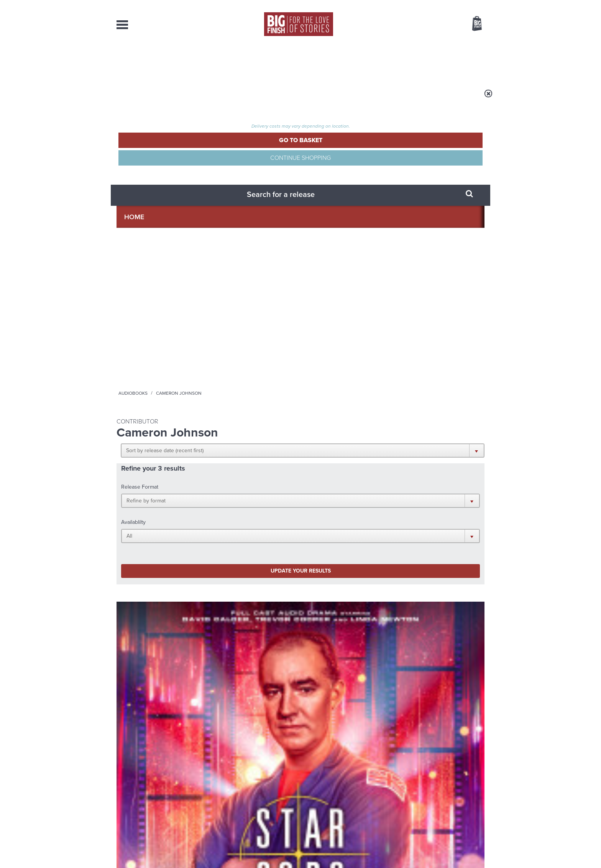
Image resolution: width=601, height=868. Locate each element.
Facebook (334, 504)
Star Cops (127, 334)
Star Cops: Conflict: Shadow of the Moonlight (150, 349)
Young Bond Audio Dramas (236, 592)
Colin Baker (241, 369)
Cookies (247, 848)
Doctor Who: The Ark (342, 342)
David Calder (147, 364)
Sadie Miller (364, 351)
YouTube (403, 504)
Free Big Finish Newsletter (10, 171)
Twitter (356, 504)
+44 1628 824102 (253, 783)
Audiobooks (191, 98)
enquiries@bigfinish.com (315, 789)
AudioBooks (158, 61)
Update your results (237, 212)
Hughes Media (156, 857)
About (424, 61)
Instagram (378, 504)
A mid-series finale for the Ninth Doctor (423, 674)
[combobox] (415, 44)
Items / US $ (436, 25)
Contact (468, 61)
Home (161, 98)
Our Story (475, 783)
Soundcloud (435, 504)
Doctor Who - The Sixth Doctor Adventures (245, 336)
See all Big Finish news (446, 579)
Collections (221, 61)
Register (466, 5)
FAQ (480, 790)
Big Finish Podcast (385, 511)
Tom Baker (335, 351)
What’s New (283, 61)
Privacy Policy (133, 538)
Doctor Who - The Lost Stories (339, 334)
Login (443, 5)
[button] (338, 149)
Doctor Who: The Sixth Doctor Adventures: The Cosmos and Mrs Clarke (252, 354)
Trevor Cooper (180, 364)
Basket (472, 24)
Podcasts (377, 61)
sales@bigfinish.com (246, 789)
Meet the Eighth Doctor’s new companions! (231, 674)
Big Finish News (152, 578)
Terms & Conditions (279, 848)
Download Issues (467, 797)
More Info (157, 407)
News (332, 61)
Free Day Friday (403, 592)
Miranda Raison (274, 369)
